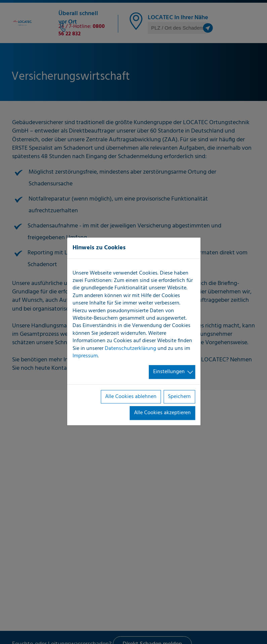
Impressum (85, 356)
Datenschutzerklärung (130, 349)
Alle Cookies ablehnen (131, 397)
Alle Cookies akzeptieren (162, 413)
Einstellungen (169, 372)
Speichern (179, 397)
